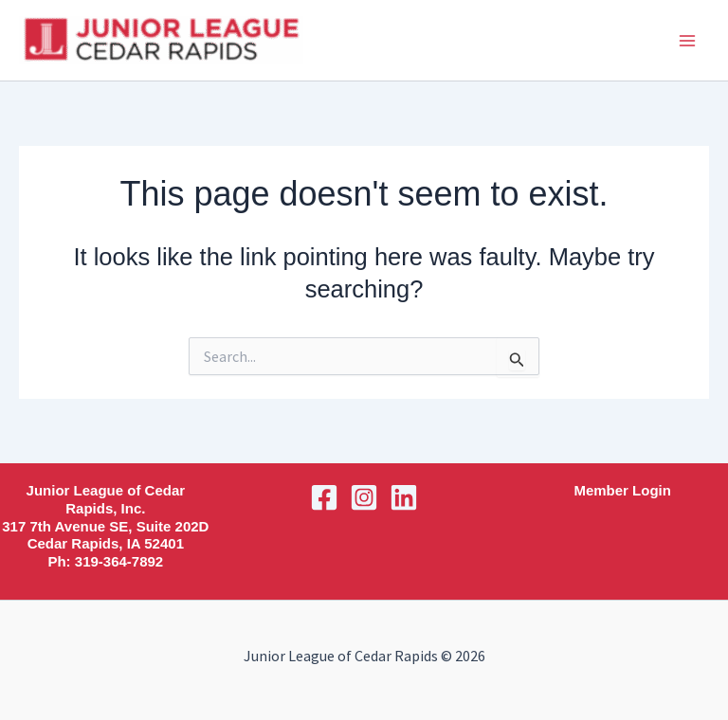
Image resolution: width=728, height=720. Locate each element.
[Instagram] (364, 497)
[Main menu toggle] (688, 41)
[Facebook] (324, 497)
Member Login (622, 490)
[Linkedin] (404, 497)
